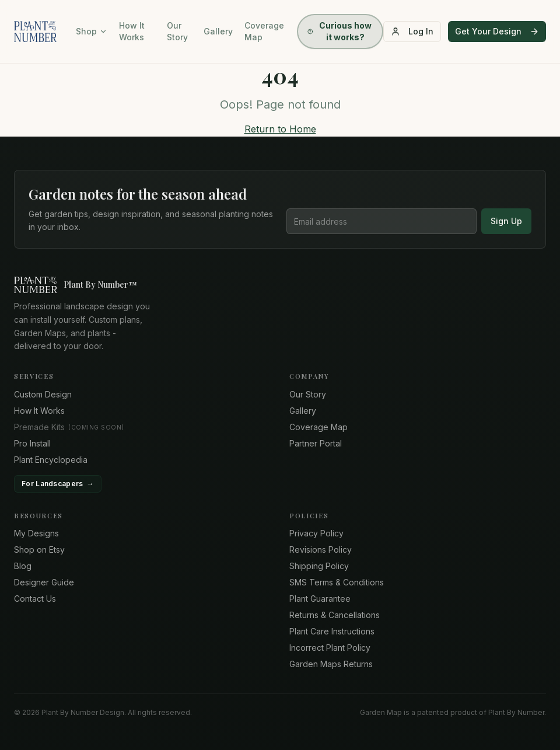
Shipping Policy (319, 566)
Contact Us (35, 599)
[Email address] (381, 221)
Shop (92, 31)
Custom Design (43, 394)
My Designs (36, 533)
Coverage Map (264, 31)
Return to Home (280, 129)
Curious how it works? (339, 31)
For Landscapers (58, 484)
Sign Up (506, 221)
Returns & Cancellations (335, 615)
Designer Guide (44, 582)
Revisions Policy (321, 550)
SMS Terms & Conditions (337, 582)
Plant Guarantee (320, 599)
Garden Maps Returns (331, 664)
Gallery (218, 31)
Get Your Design (497, 31)
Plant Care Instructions (332, 631)
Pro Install (32, 443)
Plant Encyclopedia (51, 460)
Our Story (177, 31)
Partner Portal (316, 443)
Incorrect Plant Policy (330, 648)
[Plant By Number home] (280, 285)
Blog (23, 566)
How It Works (132, 31)
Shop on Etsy (39, 550)
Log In (412, 31)
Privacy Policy (316, 533)
